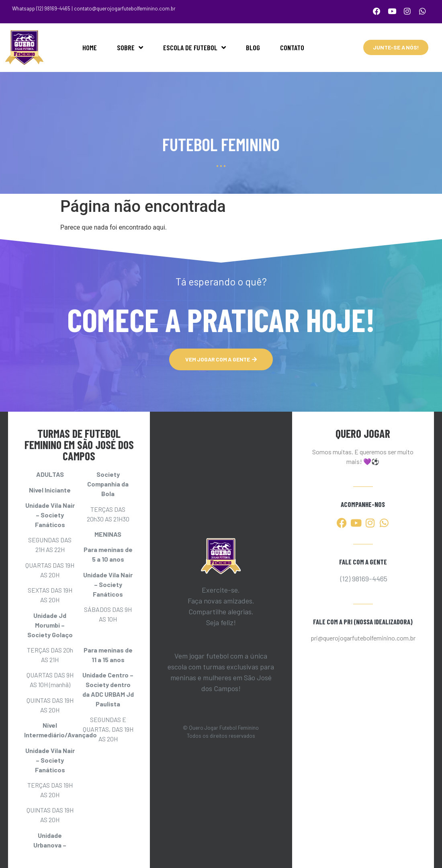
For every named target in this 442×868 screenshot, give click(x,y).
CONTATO (292, 46)
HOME (90, 46)
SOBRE (130, 46)
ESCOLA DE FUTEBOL (194, 46)
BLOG (253, 46)
